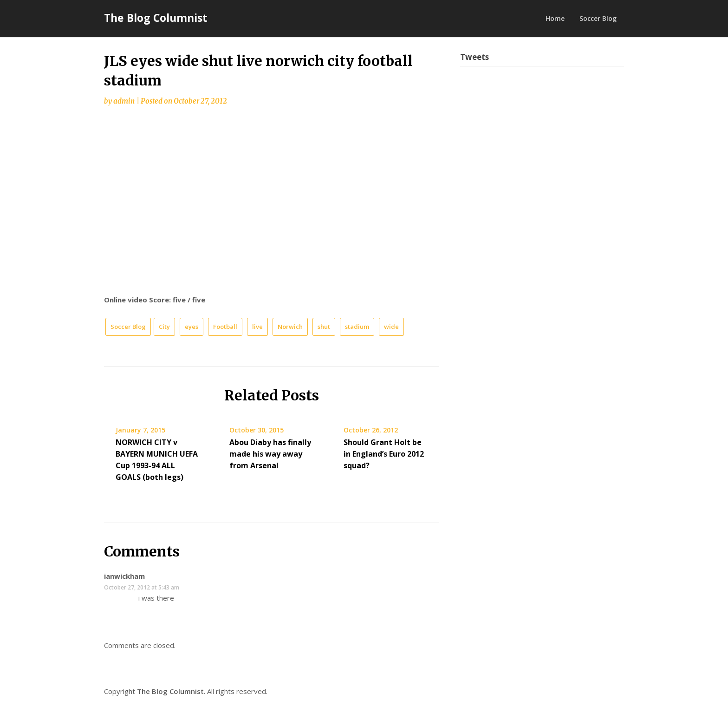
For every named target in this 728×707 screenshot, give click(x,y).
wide (391, 327)
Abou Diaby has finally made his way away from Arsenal (270, 454)
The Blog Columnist (156, 18)
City (164, 327)
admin (124, 101)
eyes (192, 327)
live (257, 327)
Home (555, 18)
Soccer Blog (598, 18)
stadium (357, 327)
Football (225, 327)
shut (324, 327)
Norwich (290, 327)
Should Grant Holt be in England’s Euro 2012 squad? (384, 454)
